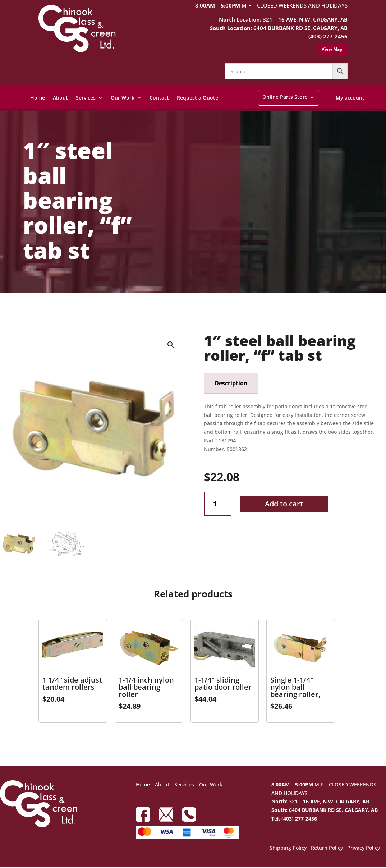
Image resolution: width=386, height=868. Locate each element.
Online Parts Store (285, 97)
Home (38, 98)
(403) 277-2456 (328, 36)
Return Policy (327, 850)
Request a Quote (197, 98)
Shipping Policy (288, 850)
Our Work (123, 98)
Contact (159, 98)
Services (86, 98)
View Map (332, 49)
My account (350, 98)
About (60, 98)
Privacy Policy (364, 850)
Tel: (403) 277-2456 (294, 820)
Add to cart (284, 504)
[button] (171, 345)
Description (231, 383)
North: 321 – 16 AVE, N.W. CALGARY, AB (320, 803)
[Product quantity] (218, 504)
